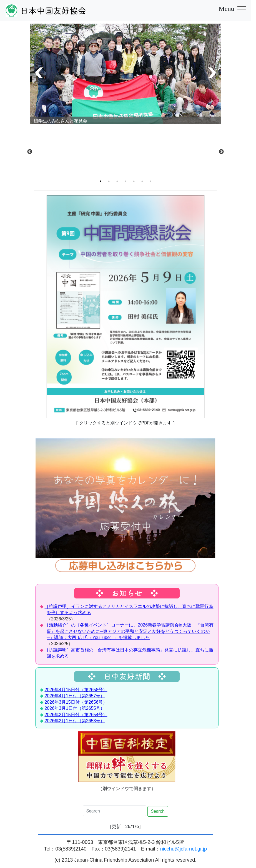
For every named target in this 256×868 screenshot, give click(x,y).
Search (158, 811)
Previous (30, 152)
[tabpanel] (126, 129)
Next (221, 152)
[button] (38, 73)
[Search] (115, 811)
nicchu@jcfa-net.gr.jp (184, 849)
